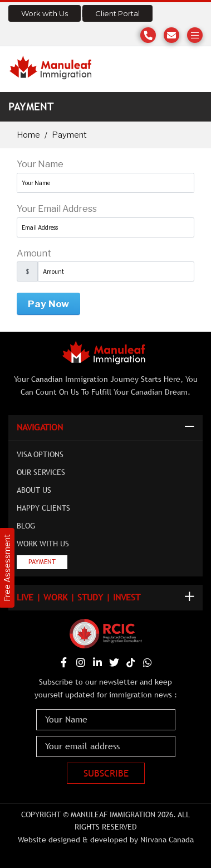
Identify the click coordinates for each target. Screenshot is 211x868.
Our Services (41, 472)
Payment (42, 562)
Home (28, 135)
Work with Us (45, 13)
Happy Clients (43, 508)
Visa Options (40, 454)
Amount (34, 253)
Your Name (40, 164)
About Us (34, 490)
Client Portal (117, 13)
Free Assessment (7, 568)
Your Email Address (57, 209)
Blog (26, 526)
